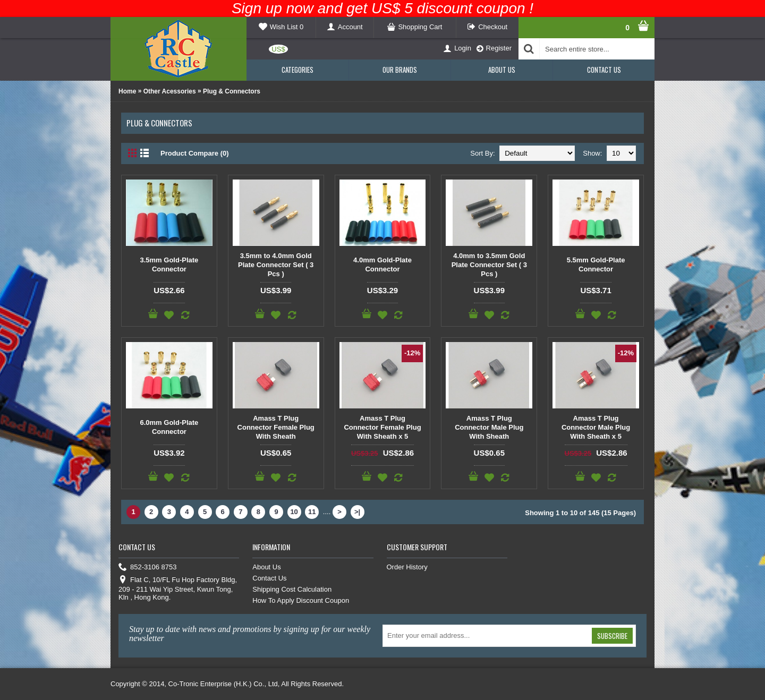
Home (127, 91)
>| (357, 512)
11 (312, 512)
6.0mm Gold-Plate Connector (169, 427)
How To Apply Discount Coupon (301, 600)
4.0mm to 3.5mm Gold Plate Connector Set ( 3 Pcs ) (489, 265)
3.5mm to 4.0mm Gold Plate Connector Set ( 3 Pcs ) (276, 265)
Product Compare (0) (195, 153)
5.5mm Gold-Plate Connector (596, 264)
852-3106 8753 (147, 567)
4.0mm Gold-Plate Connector (382, 264)
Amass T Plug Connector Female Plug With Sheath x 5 (382, 427)
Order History (407, 567)
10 (294, 512)
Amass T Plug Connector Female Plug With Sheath (276, 427)
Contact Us (269, 578)
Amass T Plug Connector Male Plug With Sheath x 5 (596, 427)
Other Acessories (170, 91)
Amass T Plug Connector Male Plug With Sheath (489, 427)
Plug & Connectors (232, 91)
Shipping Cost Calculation (292, 589)
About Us (266, 567)
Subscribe (612, 636)
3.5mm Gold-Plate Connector (169, 264)
